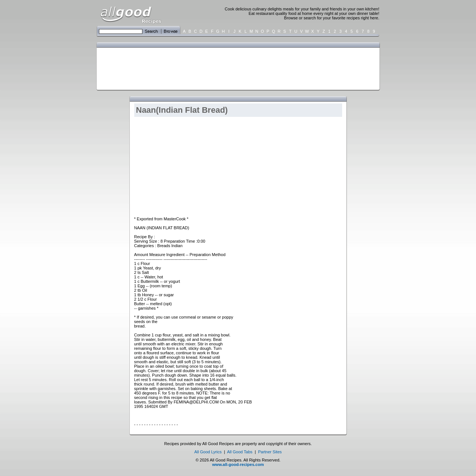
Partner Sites (270, 452)
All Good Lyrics (208, 452)
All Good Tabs (240, 452)
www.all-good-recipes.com (238, 464)
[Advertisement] (237, 68)
